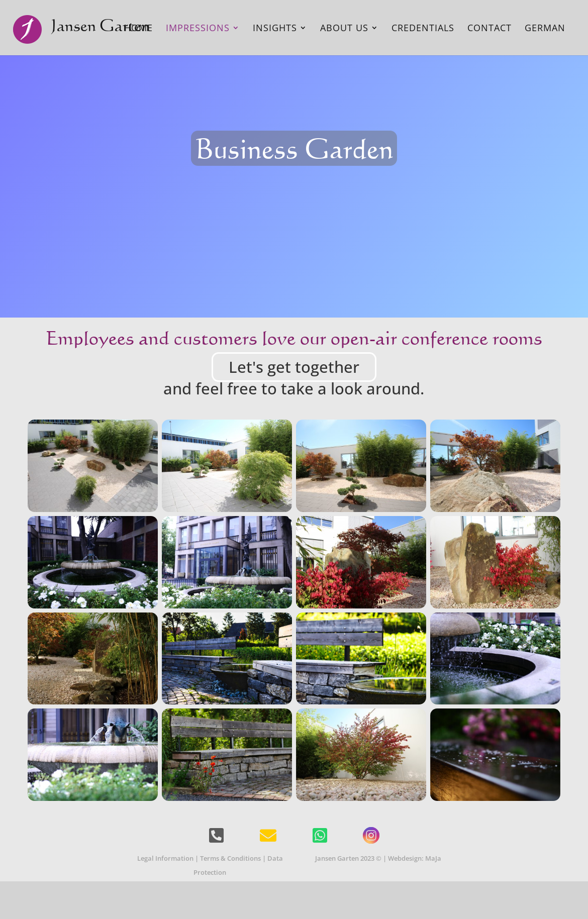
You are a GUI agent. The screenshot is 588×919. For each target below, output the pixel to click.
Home (138, 29)
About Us (344, 29)
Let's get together (294, 367)
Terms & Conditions (230, 858)
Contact (489, 29)
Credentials (423, 29)
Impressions (198, 29)
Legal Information (165, 858)
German (545, 29)
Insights (275, 29)
